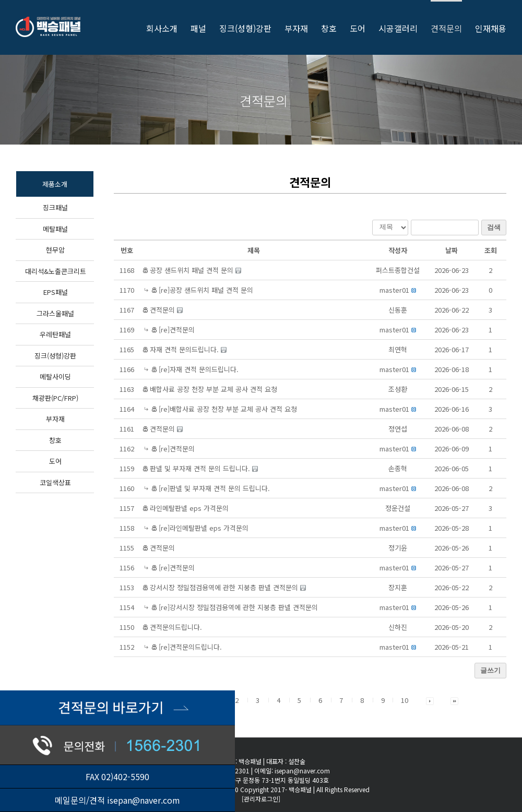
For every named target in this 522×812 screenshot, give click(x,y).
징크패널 (55, 207)
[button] (394, 290)
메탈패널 (55, 229)
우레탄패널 (55, 334)
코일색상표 (55, 482)
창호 (55, 440)
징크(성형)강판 (55, 356)
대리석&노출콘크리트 (56, 271)
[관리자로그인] (261, 799)
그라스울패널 (55, 313)
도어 (55, 461)
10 (405, 700)
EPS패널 (56, 292)
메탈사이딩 (55, 377)
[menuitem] (168, 27)
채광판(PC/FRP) (55, 398)
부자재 (55, 419)
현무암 (55, 250)
